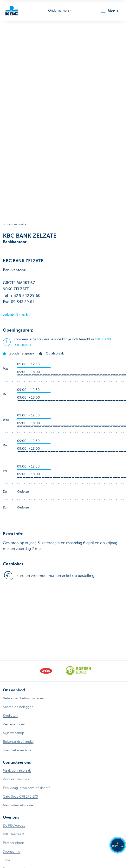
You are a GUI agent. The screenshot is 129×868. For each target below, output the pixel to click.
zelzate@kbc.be (17, 315)
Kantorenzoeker (17, 224)
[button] (109, 11)
